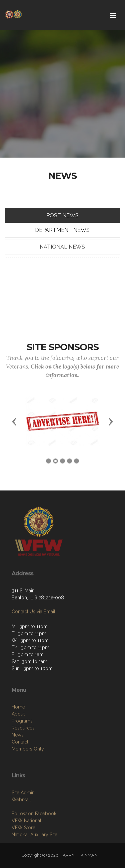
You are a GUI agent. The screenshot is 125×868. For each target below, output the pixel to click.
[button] (14, 421)
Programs (22, 748)
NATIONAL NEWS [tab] (62, 258)
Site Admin (23, 817)
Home (18, 734)
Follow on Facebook (34, 838)
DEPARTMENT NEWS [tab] (62, 230)
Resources (23, 755)
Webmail (21, 824)
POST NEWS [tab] (62, 215)
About (18, 741)
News (18, 762)
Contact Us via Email (33, 628)
